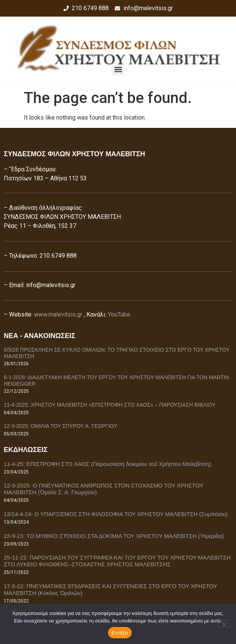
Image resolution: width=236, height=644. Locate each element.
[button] (118, 69)
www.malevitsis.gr (58, 314)
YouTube (119, 314)
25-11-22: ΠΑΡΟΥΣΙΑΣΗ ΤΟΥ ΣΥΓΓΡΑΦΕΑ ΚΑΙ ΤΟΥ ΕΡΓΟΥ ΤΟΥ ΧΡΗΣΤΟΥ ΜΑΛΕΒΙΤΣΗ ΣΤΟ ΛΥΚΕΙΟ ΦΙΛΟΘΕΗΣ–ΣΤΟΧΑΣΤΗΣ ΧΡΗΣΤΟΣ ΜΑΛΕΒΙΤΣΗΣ (117, 561)
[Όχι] (224, 624)
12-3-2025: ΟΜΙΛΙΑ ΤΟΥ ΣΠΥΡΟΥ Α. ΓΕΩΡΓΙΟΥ (61, 426)
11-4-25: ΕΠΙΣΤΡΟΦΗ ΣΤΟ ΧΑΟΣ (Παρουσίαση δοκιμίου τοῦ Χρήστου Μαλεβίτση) (107, 464)
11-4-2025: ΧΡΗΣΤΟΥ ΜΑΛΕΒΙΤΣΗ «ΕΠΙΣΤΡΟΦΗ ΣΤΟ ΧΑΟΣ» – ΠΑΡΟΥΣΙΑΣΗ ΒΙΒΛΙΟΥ (110, 405)
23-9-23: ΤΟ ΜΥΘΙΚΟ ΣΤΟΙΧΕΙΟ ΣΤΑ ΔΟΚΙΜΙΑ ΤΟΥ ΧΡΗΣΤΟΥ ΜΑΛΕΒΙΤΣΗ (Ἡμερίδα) (114, 536)
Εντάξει (120, 633)
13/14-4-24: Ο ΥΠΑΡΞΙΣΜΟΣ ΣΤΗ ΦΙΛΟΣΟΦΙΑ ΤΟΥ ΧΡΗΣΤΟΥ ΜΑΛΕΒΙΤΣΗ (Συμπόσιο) (116, 514)
